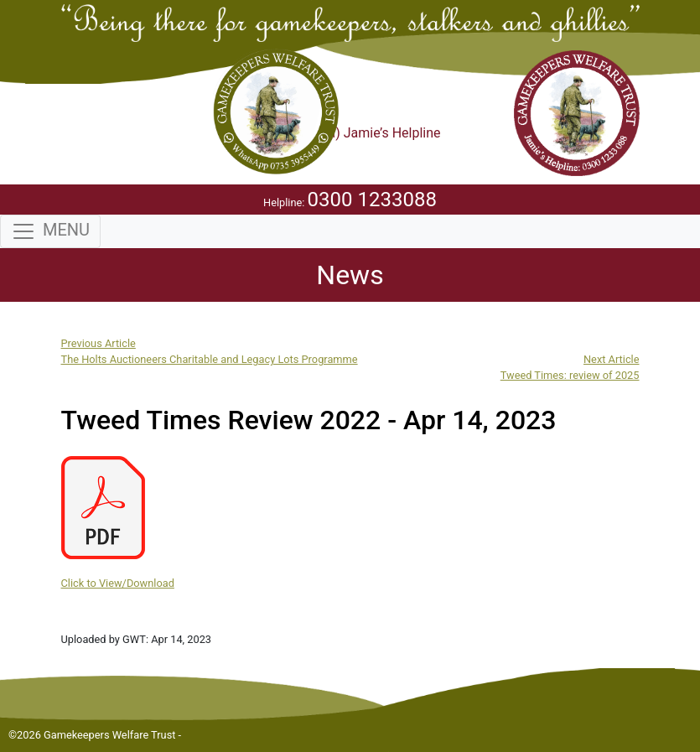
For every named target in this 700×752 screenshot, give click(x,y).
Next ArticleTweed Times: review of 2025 (570, 367)
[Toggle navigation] (50, 231)
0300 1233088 (372, 200)
